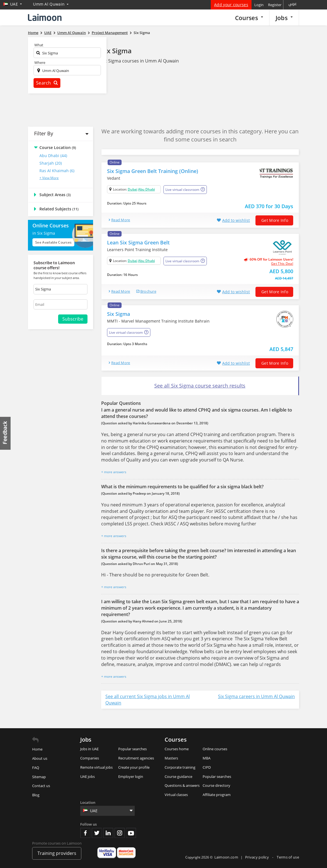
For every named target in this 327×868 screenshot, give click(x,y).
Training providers (57, 853)
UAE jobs (87, 776)
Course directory (216, 785)
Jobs (284, 18)
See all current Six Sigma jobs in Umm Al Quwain (148, 700)
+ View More (49, 178)
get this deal (282, 264)
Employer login (131, 776)
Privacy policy (258, 857)
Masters (171, 758)
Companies (90, 758)
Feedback (6, 433)
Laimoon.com (226, 857)
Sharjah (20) (51, 163)
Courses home (177, 749)
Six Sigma (116, 51)
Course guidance (178, 776)
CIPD (207, 767)
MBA (207, 758)
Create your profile (134, 767)
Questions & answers (182, 785)
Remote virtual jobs (96, 767)
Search (47, 83)
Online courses (215, 749)
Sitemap (39, 777)
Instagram (120, 833)
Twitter (97, 833)
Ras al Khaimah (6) (57, 171)
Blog (36, 795)
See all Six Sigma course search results (200, 386)
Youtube (131, 833)
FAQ (36, 768)
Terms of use (288, 857)
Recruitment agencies (136, 758)
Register (275, 5)
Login (259, 5)
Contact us (41, 786)
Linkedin (108, 833)
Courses (249, 18)
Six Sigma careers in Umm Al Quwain (256, 696)
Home (37, 749)
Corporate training (180, 767)
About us (40, 758)
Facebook (85, 833)
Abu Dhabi (146, 189)
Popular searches (132, 749)
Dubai (132, 189)
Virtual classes (176, 795)
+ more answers (114, 472)
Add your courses (231, 5)
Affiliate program (217, 795)
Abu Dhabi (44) (53, 156)
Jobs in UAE (89, 749)
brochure (148, 291)
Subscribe (73, 319)
